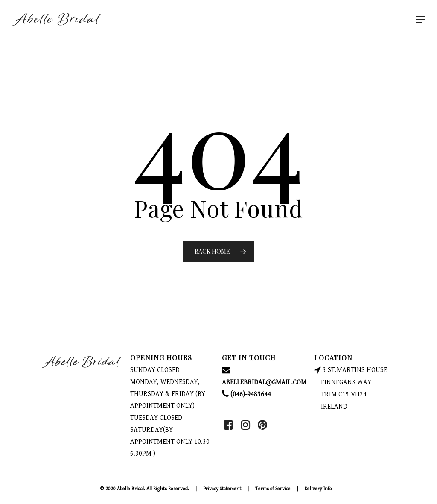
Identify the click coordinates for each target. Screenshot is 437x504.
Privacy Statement (222, 489)
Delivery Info (318, 489)
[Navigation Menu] (420, 19)
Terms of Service (273, 489)
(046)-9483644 (246, 394)
